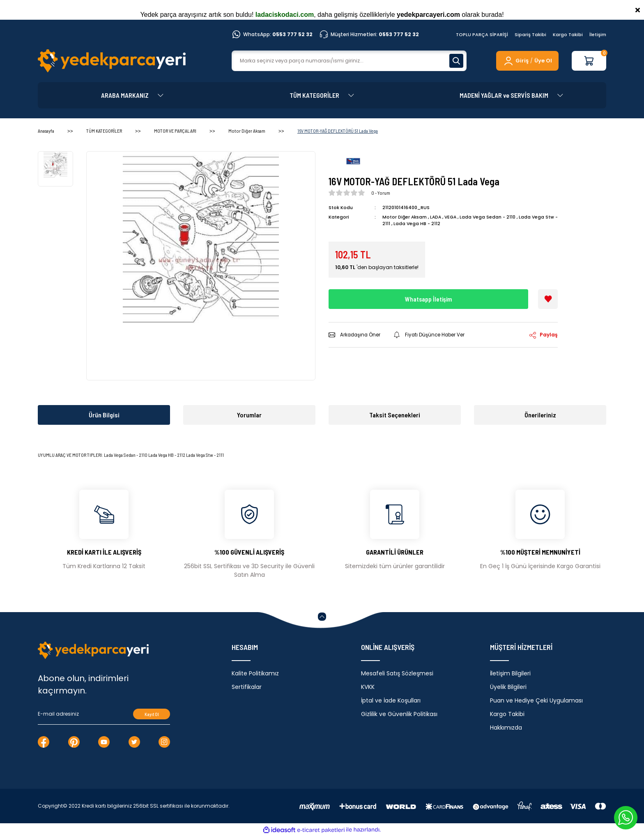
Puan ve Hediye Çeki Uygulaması (536, 700)
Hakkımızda (506, 728)
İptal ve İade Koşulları (391, 700)
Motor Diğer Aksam (405, 217)
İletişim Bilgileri (510, 673)
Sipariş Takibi (530, 35)
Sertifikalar (247, 687)
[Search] (349, 61)
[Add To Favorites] (548, 299)
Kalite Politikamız (255, 673)
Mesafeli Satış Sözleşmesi (397, 673)
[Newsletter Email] (104, 714)
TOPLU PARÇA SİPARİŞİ (482, 35)
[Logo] (112, 61)
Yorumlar (249, 415)
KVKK (368, 687)
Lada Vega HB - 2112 (421, 223)
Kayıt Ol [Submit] (152, 714)
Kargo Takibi (568, 35)
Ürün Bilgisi (104, 415)
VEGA (452, 217)
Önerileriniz (540, 415)
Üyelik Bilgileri (508, 687)
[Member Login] (516, 61)
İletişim (598, 35)
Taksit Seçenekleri (395, 415)
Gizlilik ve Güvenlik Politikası (399, 714)
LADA (436, 217)
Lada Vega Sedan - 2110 (490, 217)
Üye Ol (543, 61)
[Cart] (589, 61)
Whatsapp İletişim (428, 299)
